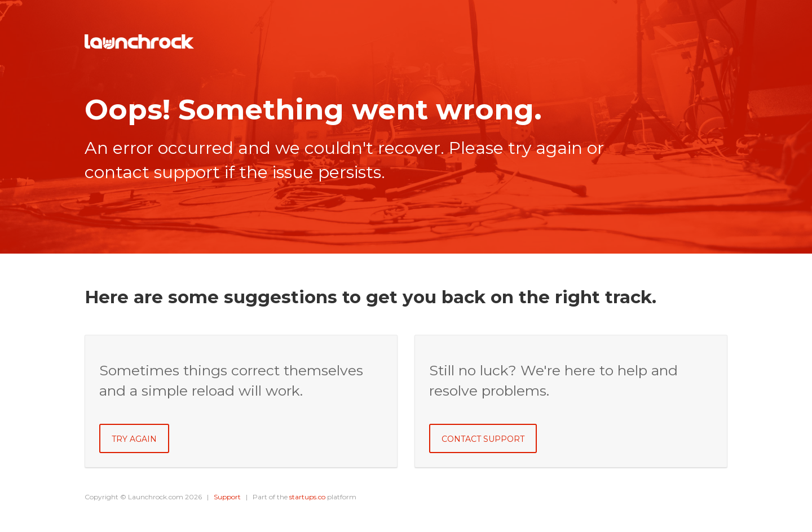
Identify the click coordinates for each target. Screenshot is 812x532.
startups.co (307, 497)
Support (227, 497)
